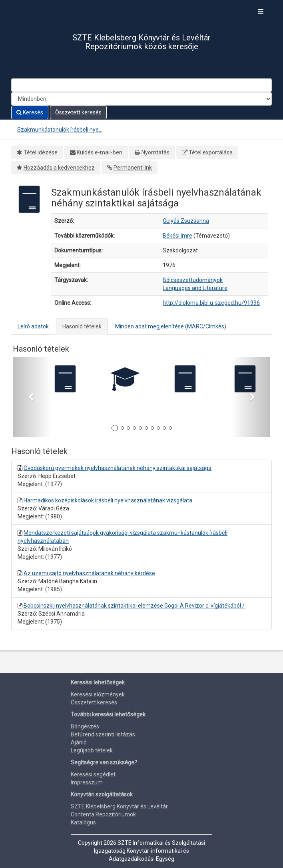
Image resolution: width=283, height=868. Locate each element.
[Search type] (141, 99)
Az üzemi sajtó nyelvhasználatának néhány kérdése (89, 573)
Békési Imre (177, 236)
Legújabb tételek (92, 750)
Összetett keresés (78, 112)
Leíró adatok (33, 326)
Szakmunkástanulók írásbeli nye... (60, 130)
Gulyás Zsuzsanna (186, 221)
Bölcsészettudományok (193, 280)
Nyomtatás (155, 152)
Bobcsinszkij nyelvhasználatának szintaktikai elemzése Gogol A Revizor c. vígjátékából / (134, 606)
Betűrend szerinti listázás (103, 734)
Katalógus (83, 822)
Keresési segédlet (93, 774)
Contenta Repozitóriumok (103, 814)
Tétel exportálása (211, 152)
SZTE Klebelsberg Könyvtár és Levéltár (119, 806)
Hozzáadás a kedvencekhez (59, 168)
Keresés (30, 112)
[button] (32, 397)
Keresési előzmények (98, 694)
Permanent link (133, 168)
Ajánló (79, 742)
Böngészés (85, 726)
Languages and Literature (195, 288)
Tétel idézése (41, 152)
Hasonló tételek (82, 326)
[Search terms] (141, 85)
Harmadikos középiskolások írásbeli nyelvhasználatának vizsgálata (108, 500)
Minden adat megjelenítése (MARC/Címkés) (171, 326)
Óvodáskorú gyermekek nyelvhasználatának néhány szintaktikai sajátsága (118, 468)
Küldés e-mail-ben (100, 152)
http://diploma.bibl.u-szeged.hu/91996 (211, 303)
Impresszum (87, 782)
